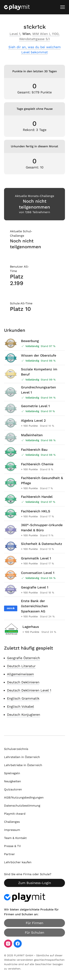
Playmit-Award (15, 814)
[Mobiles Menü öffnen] (63, 7)
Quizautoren (13, 789)
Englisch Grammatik (23, 698)
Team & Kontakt (15, 838)
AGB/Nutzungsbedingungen (24, 797)
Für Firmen (34, 923)
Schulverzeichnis (16, 749)
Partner (9, 854)
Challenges (12, 822)
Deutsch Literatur (21, 666)
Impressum (12, 830)
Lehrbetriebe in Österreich (23, 765)
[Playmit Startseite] (17, 7)
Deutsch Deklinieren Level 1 (29, 690)
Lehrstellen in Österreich (22, 757)
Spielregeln (12, 773)
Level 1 (15, 34)
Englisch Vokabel (21, 706)
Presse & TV (12, 846)
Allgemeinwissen (20, 674)
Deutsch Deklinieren (23, 682)
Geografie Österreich (23, 658)
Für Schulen (34, 932)
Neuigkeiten (13, 781)
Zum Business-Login (35, 883)
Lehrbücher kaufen (18, 862)
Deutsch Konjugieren (24, 715)
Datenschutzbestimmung (22, 806)
